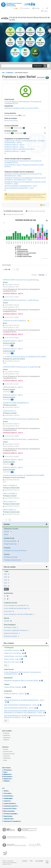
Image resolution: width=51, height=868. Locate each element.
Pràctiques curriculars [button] (11, 557)
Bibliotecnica (7, 774)
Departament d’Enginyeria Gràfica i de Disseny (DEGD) (21, 108)
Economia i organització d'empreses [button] (16, 630)
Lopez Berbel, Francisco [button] (12, 650)
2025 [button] (6, 574)
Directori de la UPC (11, 121)
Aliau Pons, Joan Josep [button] (11, 662)
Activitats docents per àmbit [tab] (14, 214)
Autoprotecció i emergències (12, 821)
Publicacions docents (9, 754)
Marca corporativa (9, 811)
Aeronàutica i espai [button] (10, 627)
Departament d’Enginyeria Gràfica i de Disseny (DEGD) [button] (21, 681)
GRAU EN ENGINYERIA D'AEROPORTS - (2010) (19, 188)
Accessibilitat (39, 861)
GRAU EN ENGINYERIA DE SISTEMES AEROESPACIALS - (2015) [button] (24, 700)
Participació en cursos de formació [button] (15, 551)
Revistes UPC (7, 779)
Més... (6, 589)
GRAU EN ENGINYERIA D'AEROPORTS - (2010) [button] (19, 708)
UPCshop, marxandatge (10, 814)
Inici (3, 73)
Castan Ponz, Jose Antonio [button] (13, 653)
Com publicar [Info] (25, 8)
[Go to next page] (17, 269)
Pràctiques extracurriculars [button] (12, 560)
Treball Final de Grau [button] (10, 544)
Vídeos (5, 760)
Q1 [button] (5, 599)
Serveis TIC (7, 801)
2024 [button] (6, 577)
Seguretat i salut (8, 819)
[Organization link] (22, 674)
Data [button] (6, 571)
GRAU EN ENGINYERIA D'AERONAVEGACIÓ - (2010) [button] (20, 705)
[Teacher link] (23, 650)
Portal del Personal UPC (10, 806)
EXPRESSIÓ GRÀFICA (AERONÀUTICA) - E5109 (19, 149)
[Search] (17, 66)
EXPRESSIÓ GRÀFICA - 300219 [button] (14, 694)
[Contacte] (47, 8)
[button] (44, 11)
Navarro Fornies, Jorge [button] (11, 659)
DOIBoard (6, 781)
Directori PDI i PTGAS (10, 809)
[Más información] (48, 66)
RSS (44, 205)
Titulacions (6, 740)
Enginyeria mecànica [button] (11, 636)
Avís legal (47, 862)
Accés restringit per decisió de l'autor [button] (16, 608)
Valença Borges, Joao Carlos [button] (13, 656)
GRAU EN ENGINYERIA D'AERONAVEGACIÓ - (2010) (21, 186)
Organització (7, 735)
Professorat (37, 66)
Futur (5, 772)
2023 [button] (6, 580)
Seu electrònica (8, 796)
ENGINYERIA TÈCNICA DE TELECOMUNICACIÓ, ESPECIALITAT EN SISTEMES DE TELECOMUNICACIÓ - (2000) (25, 179)
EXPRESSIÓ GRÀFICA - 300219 (14, 145)
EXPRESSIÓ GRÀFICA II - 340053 (15, 151)
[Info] (15, 8)
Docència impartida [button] (10, 541)
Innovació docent (8, 752)
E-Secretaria (7, 793)
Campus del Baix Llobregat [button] (12, 687)
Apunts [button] (6, 534)
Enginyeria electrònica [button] (11, 633)
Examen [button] (7, 532)
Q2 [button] (5, 596)
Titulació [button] (7, 698)
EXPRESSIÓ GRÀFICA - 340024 (14, 147)
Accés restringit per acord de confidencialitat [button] (18, 614)
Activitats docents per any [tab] (13, 211)
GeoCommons (8, 777)
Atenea (6, 791)
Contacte (25, 861)
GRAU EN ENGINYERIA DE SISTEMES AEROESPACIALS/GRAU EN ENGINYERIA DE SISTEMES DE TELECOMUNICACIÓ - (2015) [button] (25, 712)
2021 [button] (6, 586)
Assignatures (7, 738)
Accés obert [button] (8, 611)
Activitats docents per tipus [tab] (35, 211)
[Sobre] (43, 8)
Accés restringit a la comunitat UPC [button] (15, 605)
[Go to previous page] (14, 269)
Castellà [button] (6, 621)
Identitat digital (8, 798)
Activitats (6, 749)
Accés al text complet (11, 297)
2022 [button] (6, 583)
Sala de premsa (8, 816)
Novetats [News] (36, 8)
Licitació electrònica (9, 804)
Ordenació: (35, 275)
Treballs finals (7, 758)
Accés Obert (6, 756)
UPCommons (7, 770)
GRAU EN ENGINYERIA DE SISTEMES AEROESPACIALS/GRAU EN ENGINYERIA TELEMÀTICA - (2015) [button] (25, 717)
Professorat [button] (9, 648)
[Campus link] (25, 687)
